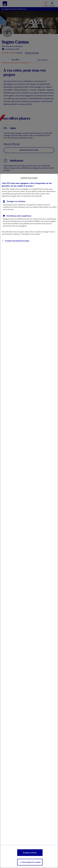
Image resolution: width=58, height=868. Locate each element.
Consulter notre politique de (17, 241)
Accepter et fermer (30, 853)
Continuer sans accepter (29, 178)
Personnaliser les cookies (31, 862)
